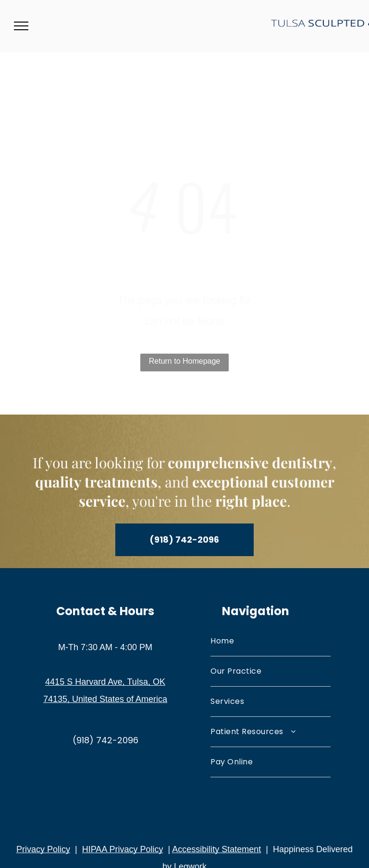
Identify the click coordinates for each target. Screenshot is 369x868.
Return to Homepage (185, 361)
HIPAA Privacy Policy (123, 849)
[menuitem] (270, 641)
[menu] (21, 26)
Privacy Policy (43, 849)
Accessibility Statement (216, 849)
